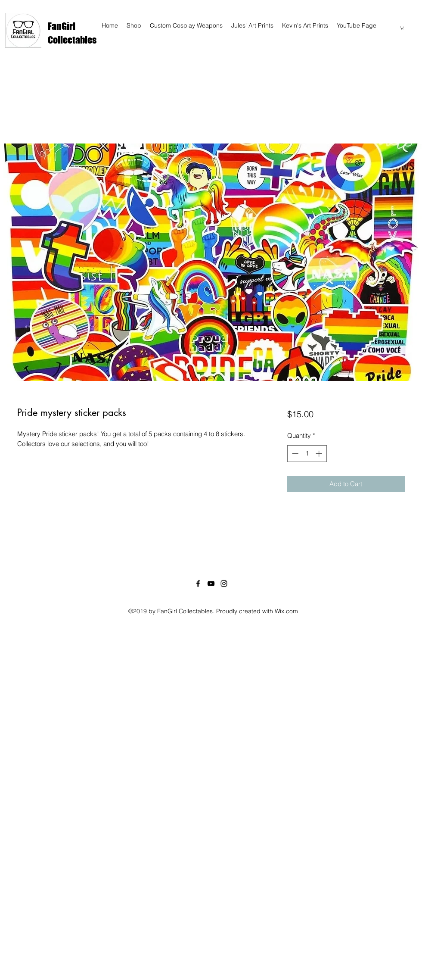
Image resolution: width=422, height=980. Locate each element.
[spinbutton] (307, 454)
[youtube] (211, 584)
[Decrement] (294, 454)
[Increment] (320, 454)
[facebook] (198, 584)
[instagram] (224, 584)
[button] (402, 28)
